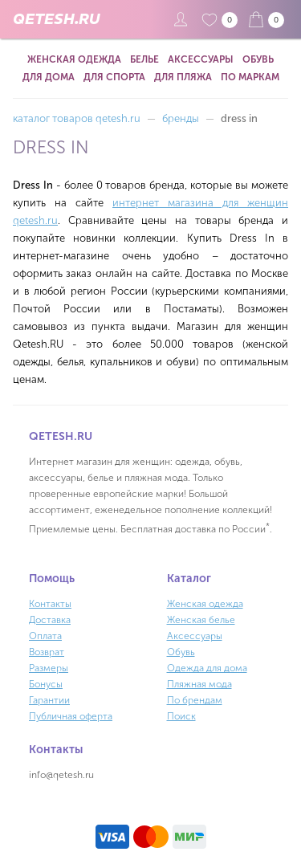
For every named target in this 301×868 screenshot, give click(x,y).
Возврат (47, 652)
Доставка (50, 620)
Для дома (49, 77)
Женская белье (201, 620)
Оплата (45, 636)
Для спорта (114, 77)
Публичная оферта (71, 716)
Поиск (181, 716)
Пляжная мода (199, 684)
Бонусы (46, 684)
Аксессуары (201, 59)
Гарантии (49, 700)
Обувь (258, 59)
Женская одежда (74, 59)
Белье (144, 59)
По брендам (195, 700)
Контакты (50, 604)
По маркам (250, 77)
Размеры (49, 668)
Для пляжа (183, 77)
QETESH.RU (56, 19)
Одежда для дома (207, 668)
